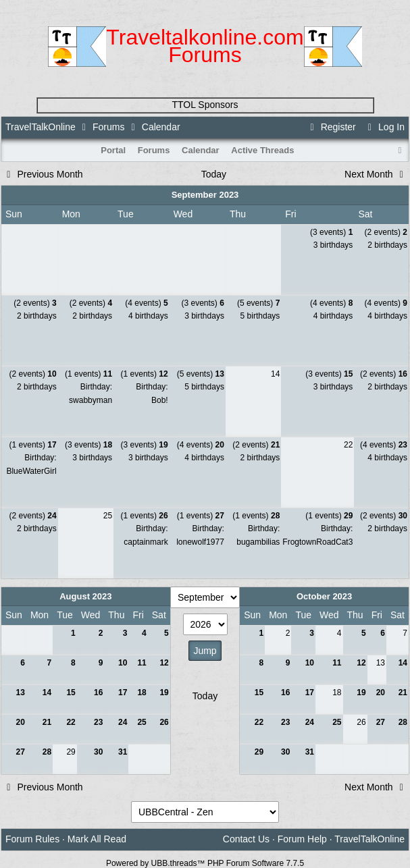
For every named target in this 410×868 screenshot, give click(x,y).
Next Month (376, 174)
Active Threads (262, 150)
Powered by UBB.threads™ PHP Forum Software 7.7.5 (205, 863)
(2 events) (386, 232)
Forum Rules (32, 839)
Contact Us (246, 839)
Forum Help (302, 839)
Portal (113, 150)
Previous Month (43, 174)
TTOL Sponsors (205, 105)
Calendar (201, 150)
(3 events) (331, 232)
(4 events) (146, 303)
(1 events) (88, 374)
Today (214, 174)
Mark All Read (97, 839)
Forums (108, 127)
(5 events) (258, 303)
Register (331, 127)
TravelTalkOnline (41, 127)
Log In (384, 127)
